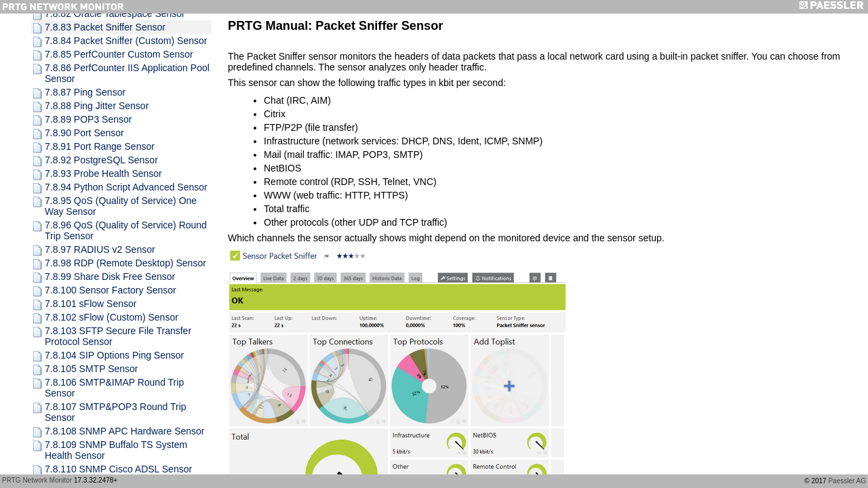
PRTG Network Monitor (37, 480)
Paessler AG (847, 481)
